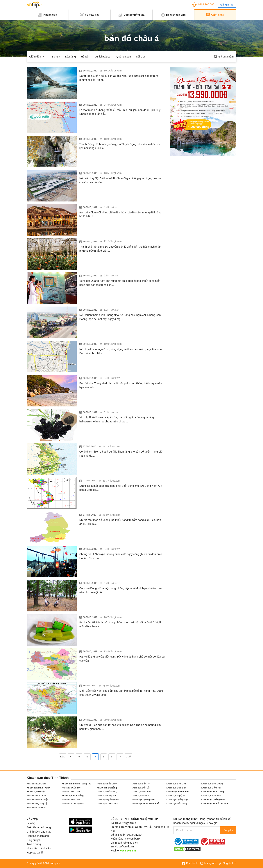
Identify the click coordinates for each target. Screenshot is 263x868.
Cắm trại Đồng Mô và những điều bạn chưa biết (116, 582)
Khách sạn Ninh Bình (211, 796)
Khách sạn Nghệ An (176, 796)
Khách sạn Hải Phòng (107, 792)
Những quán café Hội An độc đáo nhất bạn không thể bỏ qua (120, 550)
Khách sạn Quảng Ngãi (178, 799)
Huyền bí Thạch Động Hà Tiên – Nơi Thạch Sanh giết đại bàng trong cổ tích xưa (120, 140)
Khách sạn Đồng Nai (211, 788)
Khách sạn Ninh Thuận (38, 799)
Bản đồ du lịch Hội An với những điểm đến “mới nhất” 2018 (121, 209)
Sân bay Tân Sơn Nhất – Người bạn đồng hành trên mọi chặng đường (122, 174)
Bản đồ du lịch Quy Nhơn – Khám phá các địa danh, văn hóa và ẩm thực (122, 106)
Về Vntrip (32, 819)
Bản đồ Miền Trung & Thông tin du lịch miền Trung (118, 445)
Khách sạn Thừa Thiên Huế (145, 804)
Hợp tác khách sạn (38, 836)
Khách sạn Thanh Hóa (107, 804)
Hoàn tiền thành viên (39, 848)
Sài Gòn (141, 57)
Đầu (63, 757)
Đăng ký (227, 830)
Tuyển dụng (34, 844)
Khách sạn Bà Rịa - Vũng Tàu (77, 784)
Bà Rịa (56, 57)
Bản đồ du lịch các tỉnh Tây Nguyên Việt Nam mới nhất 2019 (121, 516)
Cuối (128, 757)
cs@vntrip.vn (126, 847)
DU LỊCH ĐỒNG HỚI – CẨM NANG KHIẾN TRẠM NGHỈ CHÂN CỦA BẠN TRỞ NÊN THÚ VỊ (120, 311)
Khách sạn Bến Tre (141, 784)
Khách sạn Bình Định (177, 784)
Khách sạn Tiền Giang (177, 804)
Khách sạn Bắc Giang (107, 784)
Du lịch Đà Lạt (103, 57)
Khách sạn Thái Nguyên (73, 804)
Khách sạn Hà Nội (36, 792)
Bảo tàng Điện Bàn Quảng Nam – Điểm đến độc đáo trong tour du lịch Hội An (119, 277)
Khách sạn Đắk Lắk (141, 788)
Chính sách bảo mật (39, 832)
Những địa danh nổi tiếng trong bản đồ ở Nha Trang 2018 (119, 379)
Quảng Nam (124, 57)
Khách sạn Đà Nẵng (107, 788)
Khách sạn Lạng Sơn (107, 796)
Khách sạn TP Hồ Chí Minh (215, 804)
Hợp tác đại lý (35, 853)
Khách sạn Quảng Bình (108, 799)
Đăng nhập (227, 5)
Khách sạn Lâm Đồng (73, 796)
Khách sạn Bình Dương (212, 784)
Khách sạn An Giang (36, 784)
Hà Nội (85, 57)
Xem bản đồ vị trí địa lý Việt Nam (104, 480)
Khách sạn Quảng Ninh (213, 799)
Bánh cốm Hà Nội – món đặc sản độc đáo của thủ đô (120, 616)
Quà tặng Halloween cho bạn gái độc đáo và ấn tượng (120, 411)
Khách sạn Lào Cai (141, 796)
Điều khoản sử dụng (39, 827)
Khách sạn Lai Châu (36, 796)
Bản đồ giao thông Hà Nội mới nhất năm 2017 (114, 650)
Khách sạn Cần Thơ (71, 788)
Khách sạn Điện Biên (176, 788)
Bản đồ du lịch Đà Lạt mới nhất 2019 (107, 240)
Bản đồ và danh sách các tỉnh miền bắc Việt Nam (117, 685)
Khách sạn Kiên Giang (213, 792)
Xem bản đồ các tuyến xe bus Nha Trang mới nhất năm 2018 (121, 345)
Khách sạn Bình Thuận (39, 788)
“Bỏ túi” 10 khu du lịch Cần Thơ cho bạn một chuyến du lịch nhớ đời (120, 721)
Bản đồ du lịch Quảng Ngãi (100, 70)
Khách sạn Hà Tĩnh (71, 792)
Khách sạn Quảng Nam (143, 799)
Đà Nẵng (70, 57)
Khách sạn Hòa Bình (141, 792)
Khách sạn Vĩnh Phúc (37, 807)
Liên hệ (31, 823)
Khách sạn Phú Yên (71, 799)
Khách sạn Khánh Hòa (178, 792)
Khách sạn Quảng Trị (37, 804)
